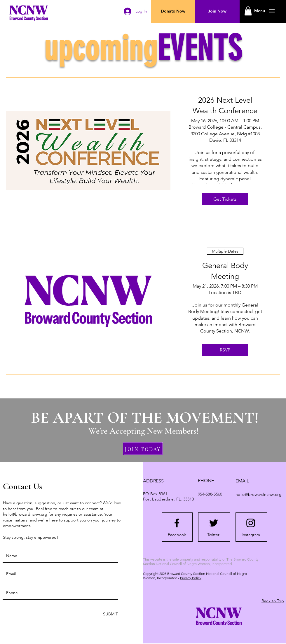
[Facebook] (177, 535)
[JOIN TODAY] (143, 449)
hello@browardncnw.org (25, 514)
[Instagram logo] (251, 523)
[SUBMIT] (110, 614)
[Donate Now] (173, 11)
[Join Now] (217, 11)
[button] (260, 11)
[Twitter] (213, 535)
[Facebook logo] (177, 523)
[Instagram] (251, 535)
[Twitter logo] (214, 523)
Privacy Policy (191, 578)
